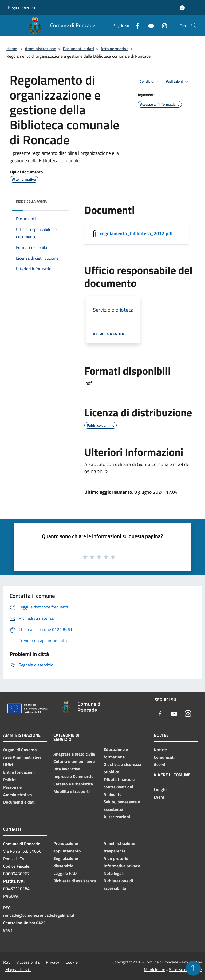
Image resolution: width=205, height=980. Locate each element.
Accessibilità (28, 962)
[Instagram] (162, 25)
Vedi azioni (178, 82)
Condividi (151, 82)
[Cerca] (194, 26)
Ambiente (113, 794)
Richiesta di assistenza (75, 881)
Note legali (114, 873)
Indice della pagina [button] (31, 201)
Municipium (155, 970)
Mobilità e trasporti (72, 791)
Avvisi (159, 765)
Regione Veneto (22, 7)
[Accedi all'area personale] (182, 8)
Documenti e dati (78, 49)
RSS (7, 962)
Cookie (72, 962)
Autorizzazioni (117, 817)
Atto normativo (115, 49)
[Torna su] (193, 968)
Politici (9, 780)
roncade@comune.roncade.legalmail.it (39, 915)
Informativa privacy (122, 866)
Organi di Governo (20, 750)
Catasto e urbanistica (73, 784)
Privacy (53, 962)
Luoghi (160, 789)
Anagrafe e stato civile (74, 754)
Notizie (160, 750)
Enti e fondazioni (19, 772)
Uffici (8, 765)
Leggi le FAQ (65, 873)
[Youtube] (149, 25)
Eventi (160, 797)
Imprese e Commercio (74, 776)
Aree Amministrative (22, 757)
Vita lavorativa (67, 769)
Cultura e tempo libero (74, 761)
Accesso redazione (185, 970)
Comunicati (164, 757)
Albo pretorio (116, 858)
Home (12, 49)
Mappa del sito (18, 970)
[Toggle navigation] (11, 25)
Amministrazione (40, 49)
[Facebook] (136, 25)
